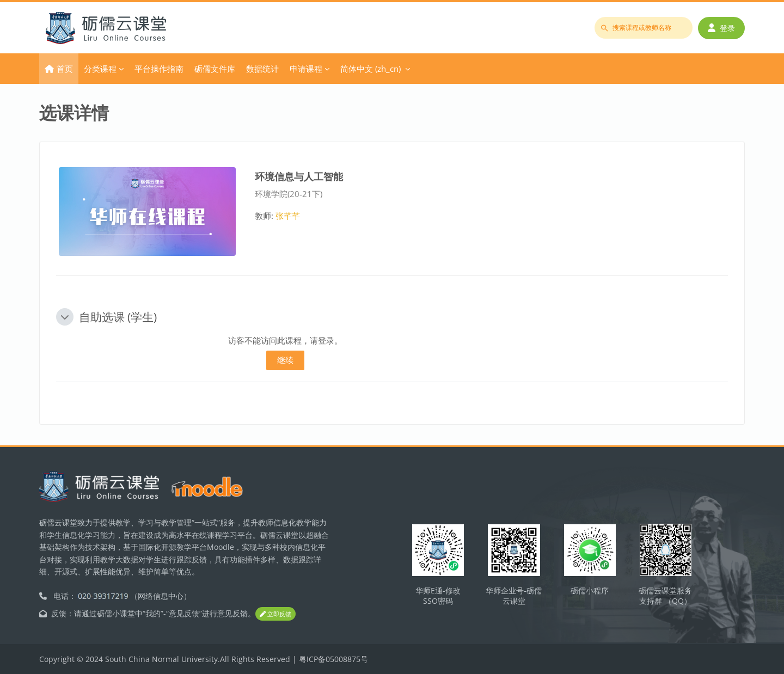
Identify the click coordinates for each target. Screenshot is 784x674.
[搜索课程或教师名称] (644, 28)
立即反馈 (275, 614)
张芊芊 (288, 216)
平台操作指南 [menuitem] (159, 69)
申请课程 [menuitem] (306, 69)
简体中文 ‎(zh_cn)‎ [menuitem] (370, 69)
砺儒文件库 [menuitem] (215, 69)
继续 (285, 360)
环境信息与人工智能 (299, 176)
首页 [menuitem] (65, 69)
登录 (721, 28)
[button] (65, 317)
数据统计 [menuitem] (262, 69)
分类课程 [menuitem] (100, 69)
